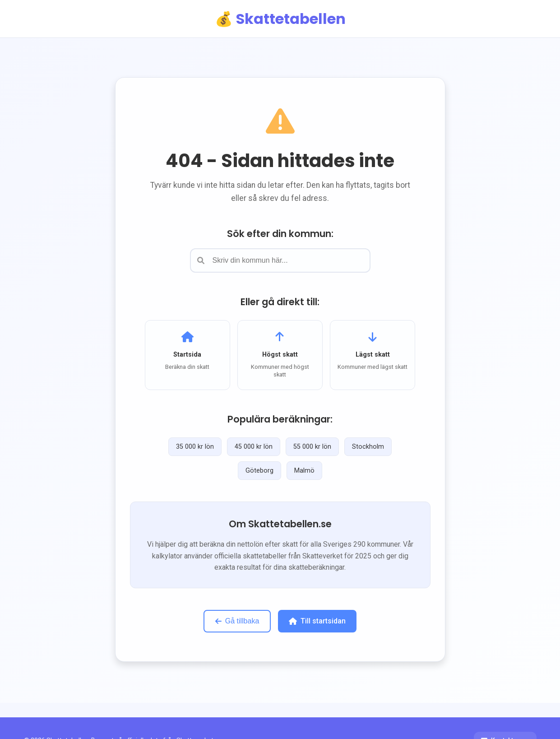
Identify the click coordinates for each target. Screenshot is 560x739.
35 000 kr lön (195, 447)
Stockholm (368, 447)
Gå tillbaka (237, 621)
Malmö (304, 471)
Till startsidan (317, 621)
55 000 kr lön (312, 447)
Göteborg (259, 471)
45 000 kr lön (254, 447)
